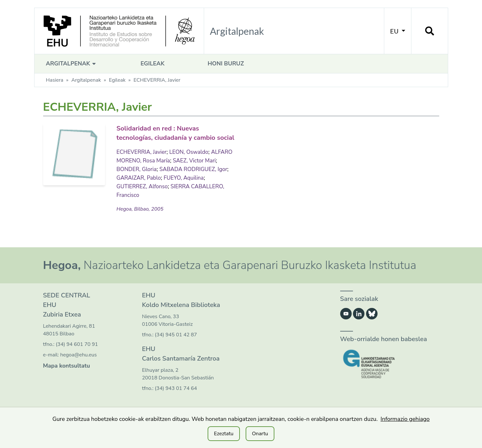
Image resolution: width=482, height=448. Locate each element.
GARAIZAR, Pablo (188, 187)
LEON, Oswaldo (193, 161)
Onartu (260, 434)
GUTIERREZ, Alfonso (168, 195)
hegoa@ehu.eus (78, 364)
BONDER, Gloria (152, 178)
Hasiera (55, 80)
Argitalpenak (72, 63)
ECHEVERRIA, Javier (143, 161)
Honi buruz (226, 63)
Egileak (153, 63)
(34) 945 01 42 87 (176, 344)
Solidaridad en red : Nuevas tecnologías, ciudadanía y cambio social (175, 137)
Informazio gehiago (405, 419)
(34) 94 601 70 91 (77, 353)
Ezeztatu (224, 434)
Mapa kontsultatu (67, 375)
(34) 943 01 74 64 (176, 397)
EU (398, 31)
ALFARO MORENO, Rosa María (157, 169)
